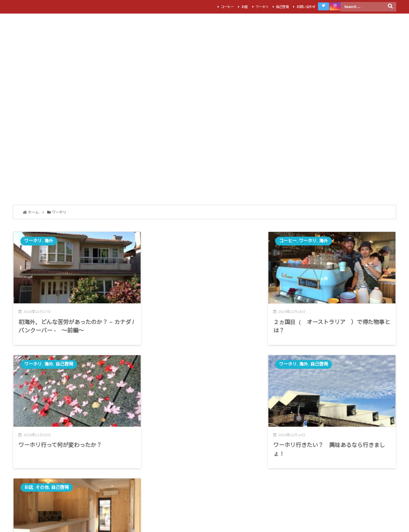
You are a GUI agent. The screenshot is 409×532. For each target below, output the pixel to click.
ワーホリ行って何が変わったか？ (319, 320)
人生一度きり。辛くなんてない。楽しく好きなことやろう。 (333, 446)
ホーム (33, 212)
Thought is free (233, 512)
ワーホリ (261, 7)
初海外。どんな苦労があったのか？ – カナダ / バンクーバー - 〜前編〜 (75, 324)
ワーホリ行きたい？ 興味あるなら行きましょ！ (74, 446)
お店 (244, 7)
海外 (49, 241)
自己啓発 (281, 7)
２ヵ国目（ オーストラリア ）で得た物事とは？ (203, 324)
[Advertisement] (204, 141)
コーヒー (226, 7)
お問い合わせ (305, 7)
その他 (301, 362)
